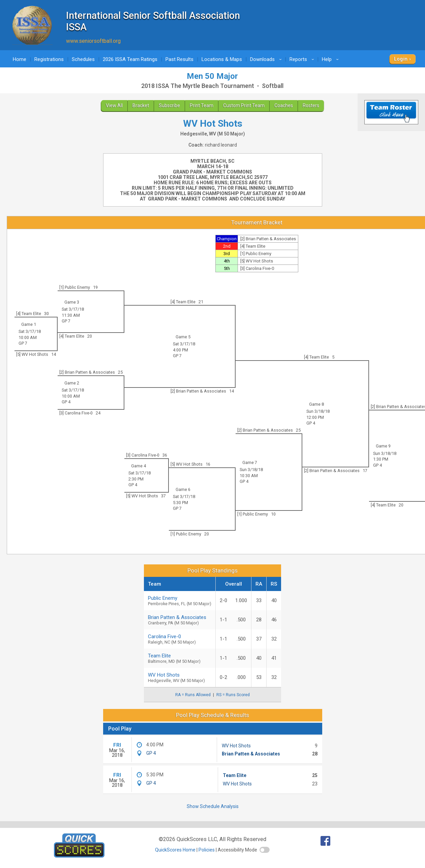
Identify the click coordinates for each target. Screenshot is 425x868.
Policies (207, 850)
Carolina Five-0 (180, 639)
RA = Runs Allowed (193, 695)
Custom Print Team (244, 105)
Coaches (284, 105)
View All (114, 105)
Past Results (179, 59)
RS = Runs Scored (233, 695)
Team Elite (235, 775)
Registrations (49, 59)
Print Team (202, 105)
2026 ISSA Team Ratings (130, 59)
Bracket (141, 105)
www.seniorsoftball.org (93, 41)
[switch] (265, 850)
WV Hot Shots (236, 746)
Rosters (311, 105)
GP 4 (311, 423)
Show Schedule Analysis (213, 806)
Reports (303, 59)
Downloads (267, 59)
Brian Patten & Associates (180, 620)
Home (20, 59)
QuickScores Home (175, 850)
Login (401, 59)
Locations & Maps (222, 59)
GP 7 (66, 321)
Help (331, 59)
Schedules (83, 59)
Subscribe (169, 105)
